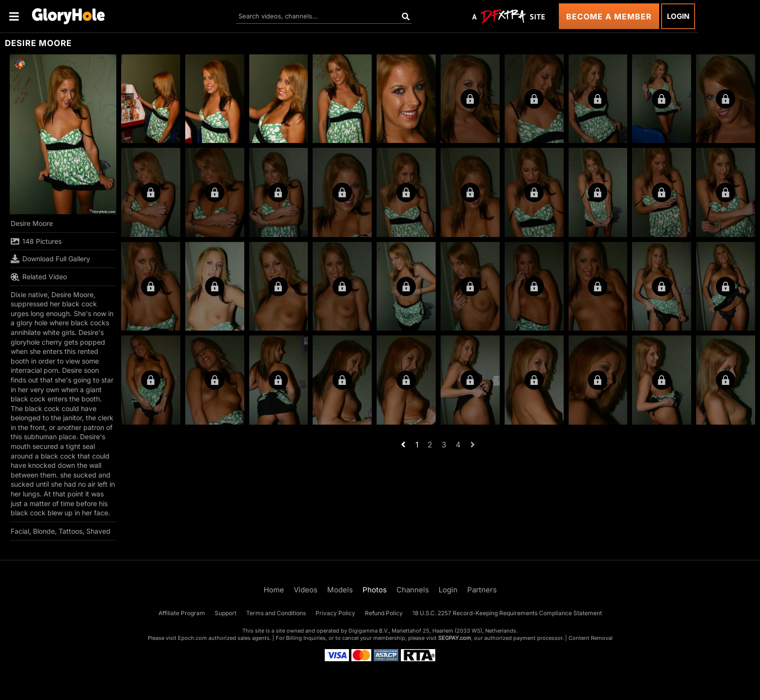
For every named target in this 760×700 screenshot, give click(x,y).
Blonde (44, 531)
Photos (375, 590)
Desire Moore (32, 223)
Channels (413, 590)
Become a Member (609, 16)
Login (678, 16)
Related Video (39, 277)
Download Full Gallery (50, 259)
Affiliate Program (182, 613)
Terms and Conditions (276, 613)
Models (340, 590)
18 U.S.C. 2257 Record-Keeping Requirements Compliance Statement (507, 613)
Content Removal (591, 638)
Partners (482, 590)
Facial (20, 531)
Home (274, 590)
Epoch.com (192, 638)
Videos (306, 590)
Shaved (98, 531)
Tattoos (71, 531)
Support (226, 613)
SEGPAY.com (455, 638)
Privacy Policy (335, 613)
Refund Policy (384, 613)
